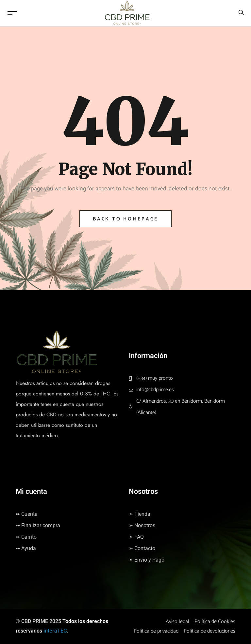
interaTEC (55, 631)
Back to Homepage (125, 219)
